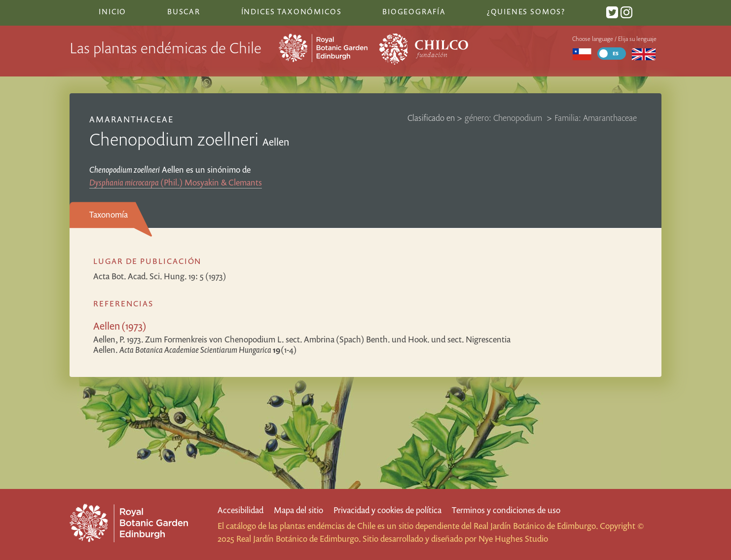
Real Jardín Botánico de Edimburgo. (536, 526)
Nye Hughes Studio (513, 539)
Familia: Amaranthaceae (596, 118)
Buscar (184, 11)
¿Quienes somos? (526, 11)
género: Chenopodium (504, 118)
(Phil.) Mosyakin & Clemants (176, 182)
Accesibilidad (240, 510)
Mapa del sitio (298, 510)
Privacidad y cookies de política (387, 510)
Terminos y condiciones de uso (506, 510)
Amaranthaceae (132, 119)
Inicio (112, 11)
